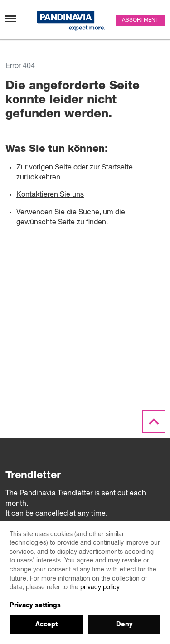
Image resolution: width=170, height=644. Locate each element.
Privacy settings (35, 605)
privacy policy (100, 587)
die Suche (83, 213)
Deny (124, 625)
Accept (46, 625)
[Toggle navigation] (11, 19)
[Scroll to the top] (154, 422)
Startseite (117, 168)
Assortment (140, 20)
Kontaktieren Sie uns (50, 195)
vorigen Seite (50, 168)
